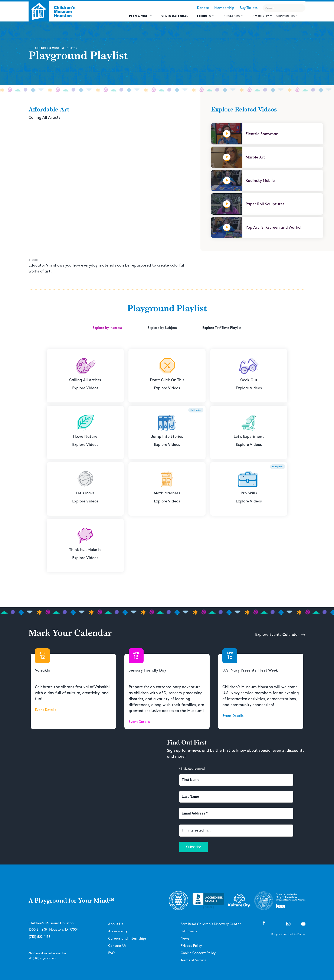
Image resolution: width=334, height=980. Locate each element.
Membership (224, 8)
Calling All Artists (44, 118)
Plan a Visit (139, 16)
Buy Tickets (249, 8)
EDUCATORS (231, 16)
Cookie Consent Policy (198, 953)
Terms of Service (194, 960)
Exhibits (204, 16)
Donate (203, 8)
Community (260, 16)
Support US (285, 16)
